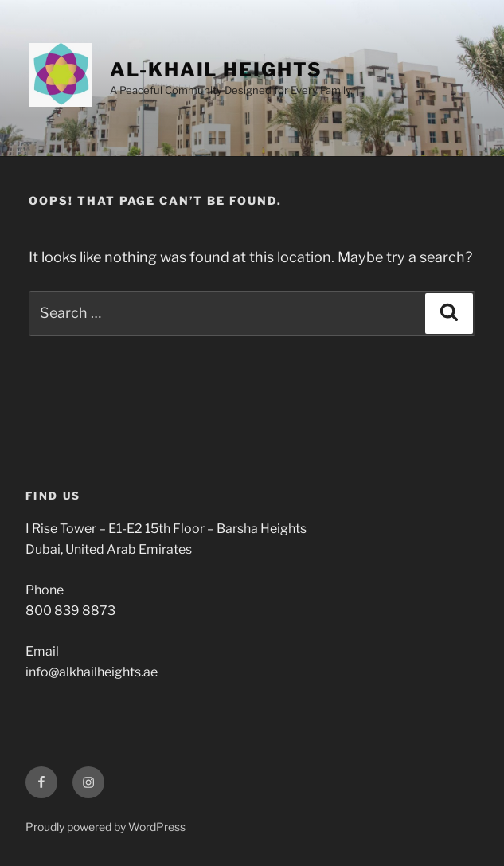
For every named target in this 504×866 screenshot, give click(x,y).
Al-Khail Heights (216, 70)
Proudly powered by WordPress (105, 827)
